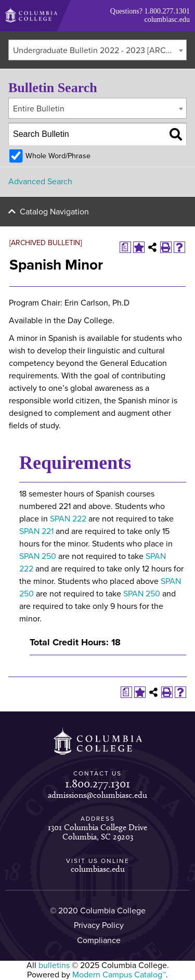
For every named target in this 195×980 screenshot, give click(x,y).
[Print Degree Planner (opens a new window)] (125, 247)
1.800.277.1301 (167, 11)
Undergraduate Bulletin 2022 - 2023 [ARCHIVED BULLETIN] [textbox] (100, 50)
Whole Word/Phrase (58, 156)
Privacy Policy (99, 925)
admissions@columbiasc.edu (97, 795)
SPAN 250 (38, 556)
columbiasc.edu (167, 20)
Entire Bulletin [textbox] (39, 109)
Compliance (99, 940)
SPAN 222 (68, 519)
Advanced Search (40, 182)
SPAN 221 (36, 531)
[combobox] (97, 50)
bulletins (54, 965)
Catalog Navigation (54, 212)
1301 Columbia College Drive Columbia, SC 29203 (97, 832)
